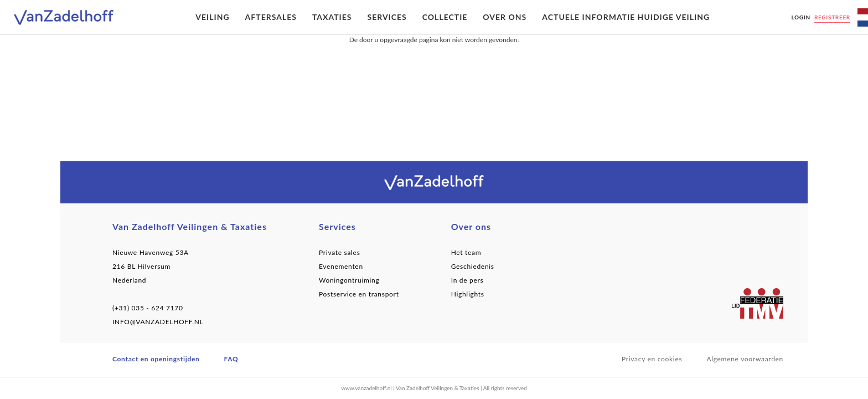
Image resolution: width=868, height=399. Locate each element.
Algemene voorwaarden (745, 359)
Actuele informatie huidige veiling (626, 17)
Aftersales (271, 17)
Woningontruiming (349, 280)
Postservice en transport (359, 294)
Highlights (468, 294)
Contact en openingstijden (156, 359)
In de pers (467, 280)
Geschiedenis (473, 266)
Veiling (212, 17)
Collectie (445, 17)
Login (800, 17)
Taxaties (332, 17)
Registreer (832, 17)
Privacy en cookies (652, 359)
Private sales (340, 252)
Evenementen (341, 266)
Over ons (505, 17)
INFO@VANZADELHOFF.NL (158, 322)
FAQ (231, 359)
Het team (466, 252)
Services (387, 17)
